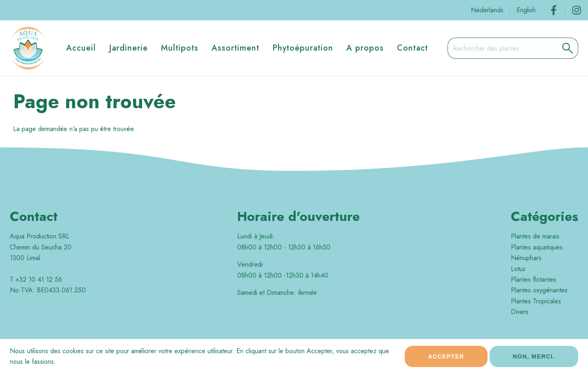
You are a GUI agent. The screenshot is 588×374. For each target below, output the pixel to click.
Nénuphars (526, 258)
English (526, 10)
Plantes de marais (535, 236)
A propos (365, 48)
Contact (412, 48)
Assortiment (235, 48)
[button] (568, 48)
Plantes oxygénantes (539, 290)
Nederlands (487, 10)
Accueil (81, 48)
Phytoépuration (303, 48)
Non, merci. (534, 359)
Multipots (180, 48)
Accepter (446, 359)
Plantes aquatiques (537, 247)
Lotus (518, 269)
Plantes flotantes (533, 279)
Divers (520, 312)
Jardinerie (128, 48)
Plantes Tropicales (536, 301)
